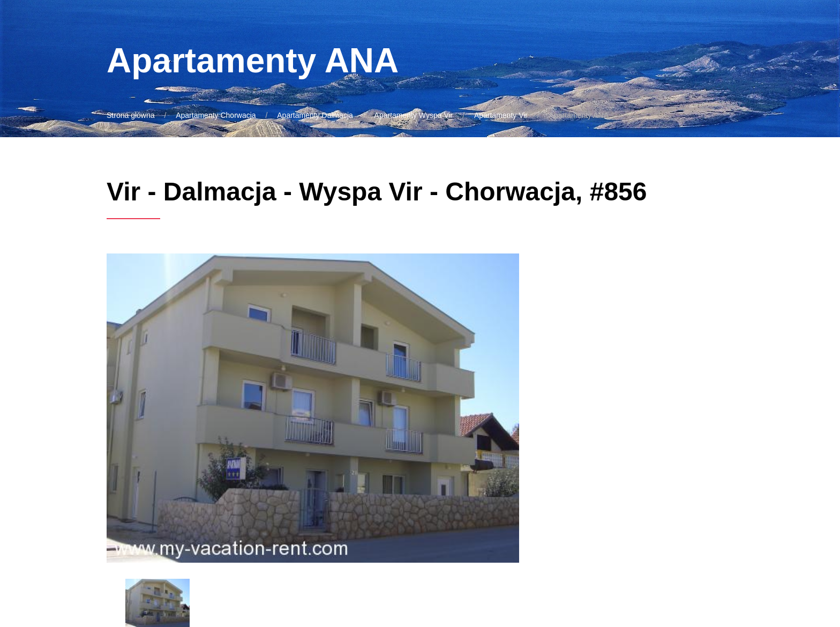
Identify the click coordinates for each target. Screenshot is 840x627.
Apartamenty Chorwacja (216, 115)
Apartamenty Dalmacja (315, 115)
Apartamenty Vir (501, 115)
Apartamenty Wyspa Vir (414, 115)
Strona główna (131, 115)
